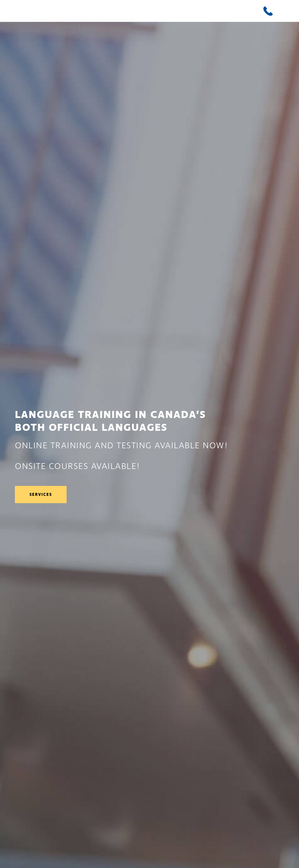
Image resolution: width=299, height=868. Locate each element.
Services (41, 495)
